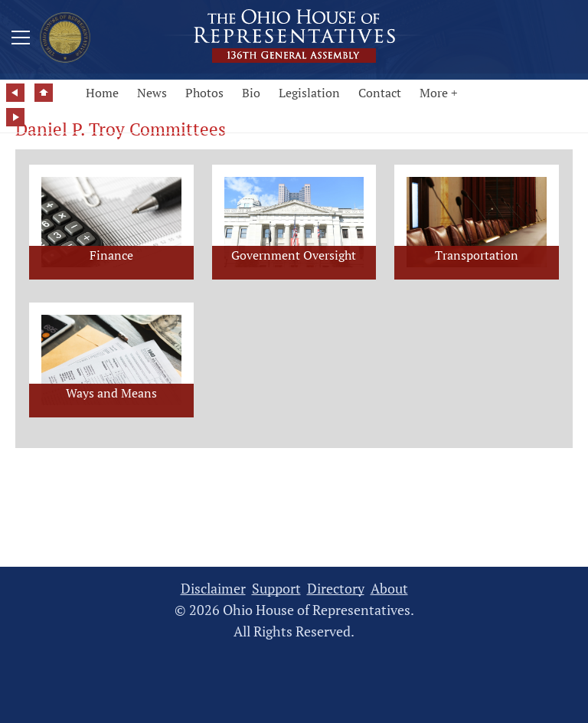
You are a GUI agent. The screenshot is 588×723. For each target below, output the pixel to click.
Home (102, 93)
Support (276, 589)
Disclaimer (213, 589)
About (389, 589)
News (152, 93)
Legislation (309, 93)
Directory (336, 589)
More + (439, 93)
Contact (380, 93)
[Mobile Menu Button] (21, 40)
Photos (204, 93)
